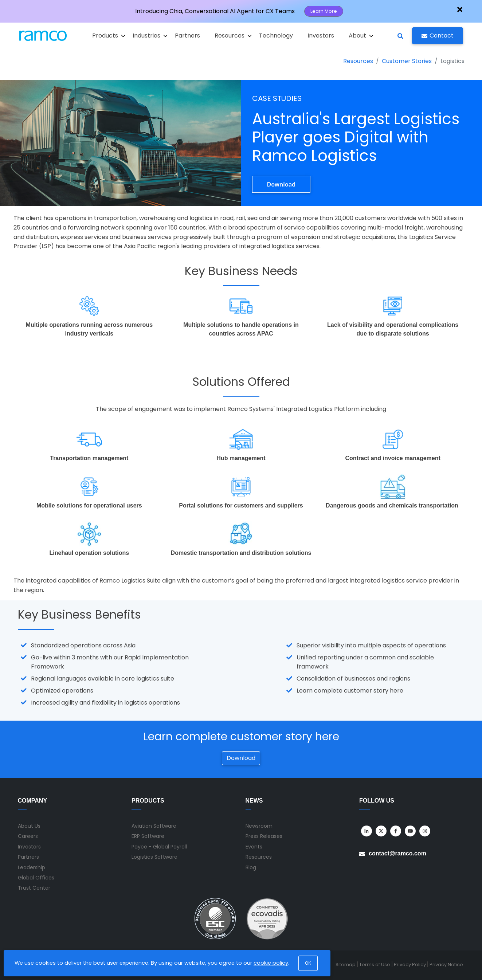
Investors (321, 36)
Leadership (32, 867)
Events (254, 847)
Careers (28, 836)
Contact (438, 36)
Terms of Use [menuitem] (375, 965)
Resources (358, 61)
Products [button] (109, 36)
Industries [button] (150, 36)
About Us (29, 826)
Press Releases (264, 836)
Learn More (324, 11)
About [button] (361, 36)
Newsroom (259, 826)
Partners (187, 36)
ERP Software (148, 836)
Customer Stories (407, 61)
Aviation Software (154, 826)
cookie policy (271, 963)
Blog (251, 867)
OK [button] (308, 963)
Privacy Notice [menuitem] (446, 965)
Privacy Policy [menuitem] (410, 965)
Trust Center (34, 888)
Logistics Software (154, 857)
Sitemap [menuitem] (346, 965)
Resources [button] (233, 36)
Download (281, 184)
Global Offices (36, 878)
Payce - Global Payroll (159, 847)
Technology (276, 36)
